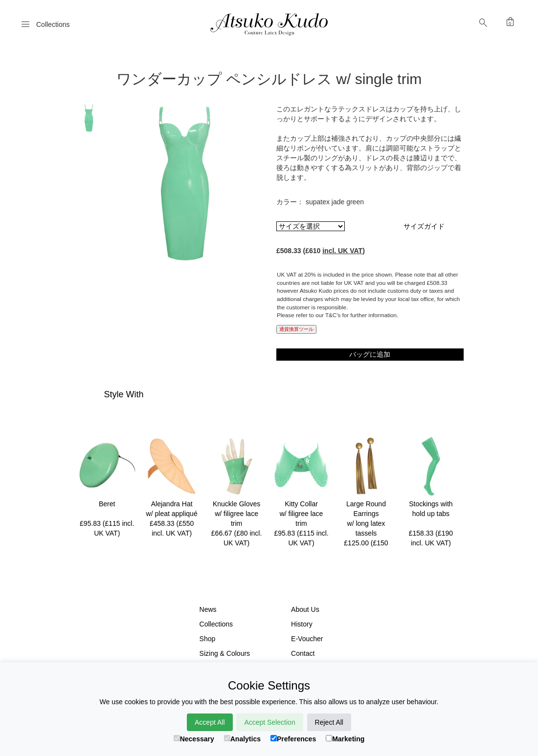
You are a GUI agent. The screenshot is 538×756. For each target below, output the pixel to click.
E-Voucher (307, 639)
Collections (216, 624)
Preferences (293, 739)
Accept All (210, 722)
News (208, 609)
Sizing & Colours (225, 653)
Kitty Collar (301, 504)
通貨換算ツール (296, 329)
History (302, 624)
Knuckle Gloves (236, 504)
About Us (305, 609)
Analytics (242, 739)
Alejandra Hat (172, 504)
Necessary (194, 739)
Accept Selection (269, 722)
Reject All (329, 722)
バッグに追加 (370, 355)
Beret (107, 504)
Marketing (345, 739)
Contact (303, 653)
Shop (208, 639)
